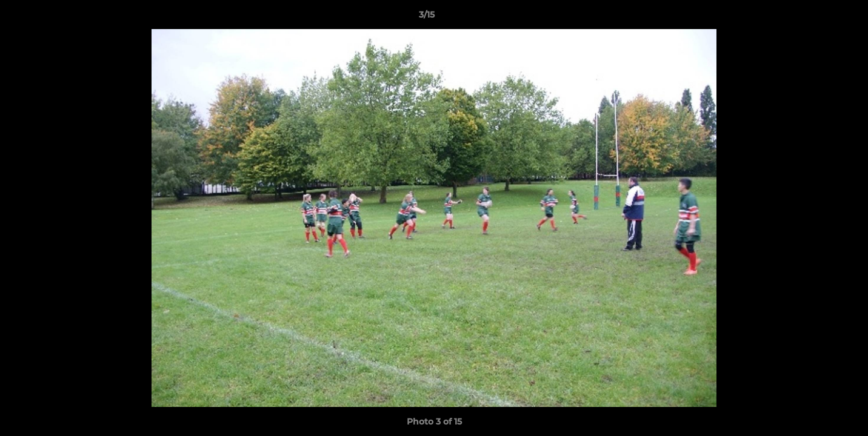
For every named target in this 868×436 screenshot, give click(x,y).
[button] (817, 18)
